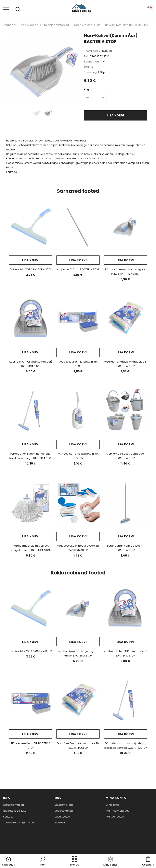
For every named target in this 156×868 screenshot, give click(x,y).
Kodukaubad (30, 25)
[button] (43, 861)
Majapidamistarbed (56, 25)
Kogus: (88, 89)
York (103, 61)
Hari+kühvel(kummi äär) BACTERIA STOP (123, 25)
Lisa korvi (115, 115)
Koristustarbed (83, 25)
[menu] (6, 9)
